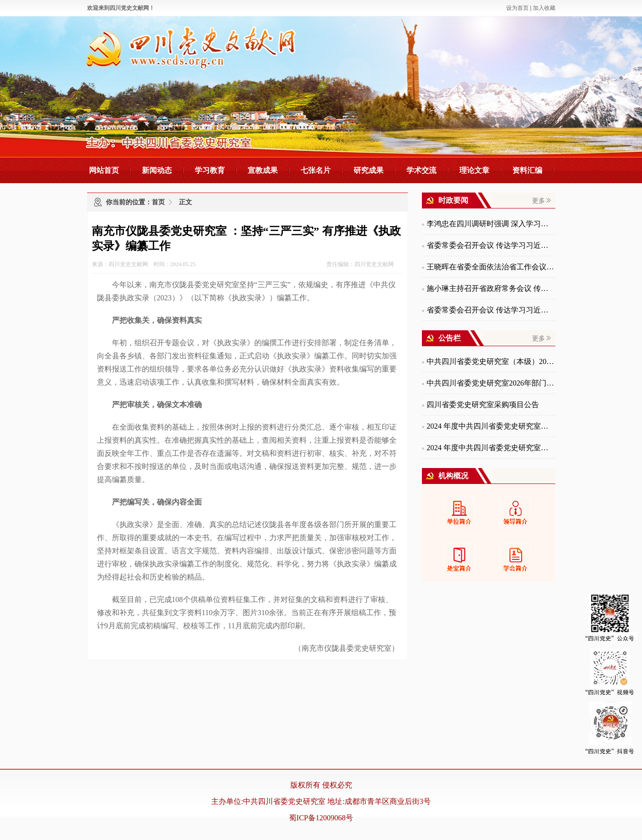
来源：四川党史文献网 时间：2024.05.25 (144, 264)
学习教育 (210, 170)
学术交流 (421, 170)
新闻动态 (157, 170)
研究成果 (369, 170)
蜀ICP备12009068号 (321, 818)
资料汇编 (527, 170)
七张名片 (316, 170)
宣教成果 (263, 170)
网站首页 (104, 170)
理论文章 (474, 170)
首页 (158, 202)
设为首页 (517, 8)
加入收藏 (544, 8)
